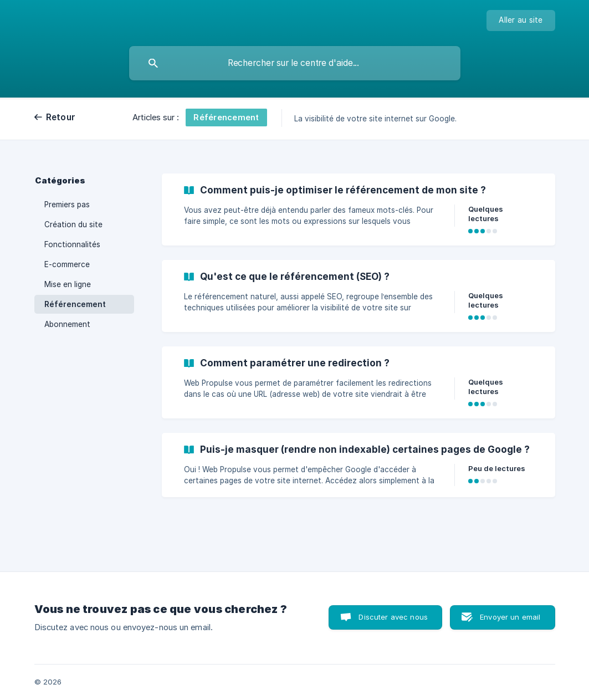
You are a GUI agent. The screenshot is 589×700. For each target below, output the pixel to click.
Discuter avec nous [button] (393, 617)
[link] (358, 210)
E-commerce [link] (67, 264)
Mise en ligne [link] (68, 284)
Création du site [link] (73, 224)
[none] (521, 21)
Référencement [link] (75, 304)
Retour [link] (61, 117)
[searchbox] (295, 63)
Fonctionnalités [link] (72, 244)
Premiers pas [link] (67, 205)
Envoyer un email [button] (510, 617)
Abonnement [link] (67, 324)
